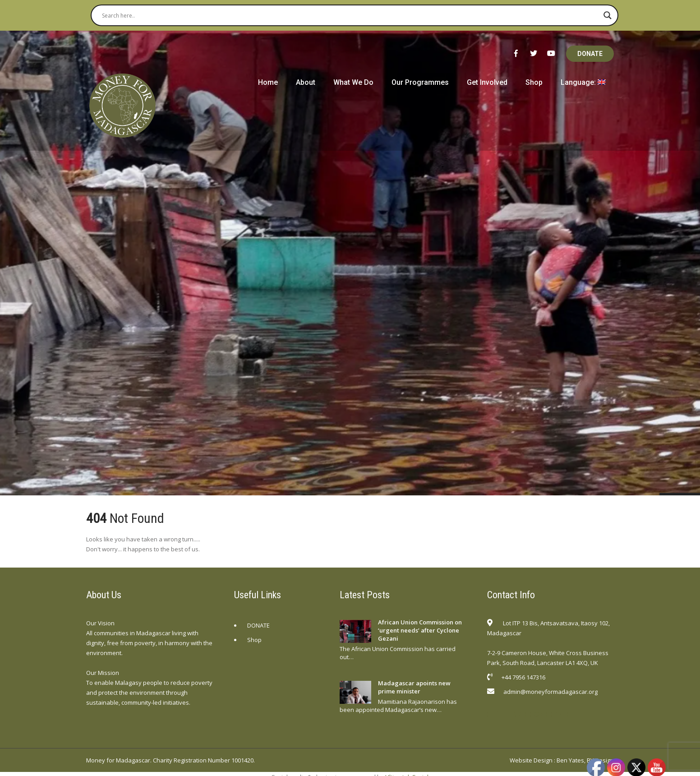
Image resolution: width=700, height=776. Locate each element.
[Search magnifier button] (608, 15)
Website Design (531, 760)
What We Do (353, 82)
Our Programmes (420, 82)
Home (268, 82)
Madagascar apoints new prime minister (414, 687)
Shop (534, 82)
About (306, 82)
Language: (583, 82)
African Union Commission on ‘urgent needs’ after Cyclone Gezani (420, 630)
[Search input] (350, 15)
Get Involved (487, 82)
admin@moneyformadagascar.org (550, 692)
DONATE (590, 54)
